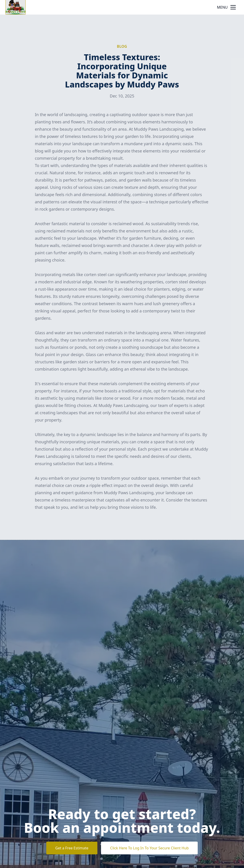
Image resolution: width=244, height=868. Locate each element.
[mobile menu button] (233, 7)
